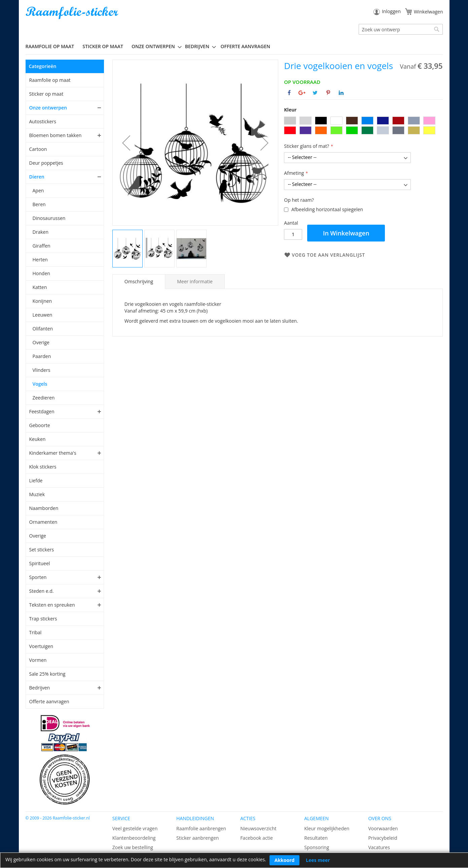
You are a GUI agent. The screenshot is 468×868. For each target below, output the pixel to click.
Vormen (38, 660)
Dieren (37, 177)
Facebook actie (257, 838)
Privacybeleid (383, 838)
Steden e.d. (42, 591)
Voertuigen (41, 646)
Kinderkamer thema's (53, 453)
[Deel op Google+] (302, 93)
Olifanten (43, 329)
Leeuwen (43, 315)
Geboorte (40, 425)
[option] (290, 121)
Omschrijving (139, 281)
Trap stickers (43, 619)
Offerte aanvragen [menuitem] (245, 46)
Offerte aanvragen (49, 701)
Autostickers (43, 121)
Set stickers (42, 550)
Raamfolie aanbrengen (201, 828)
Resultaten (316, 838)
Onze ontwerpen (48, 108)
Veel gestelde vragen (135, 828)
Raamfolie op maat (50, 80)
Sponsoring (317, 847)
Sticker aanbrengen (197, 838)
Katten (40, 287)
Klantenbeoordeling (134, 838)
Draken (41, 232)
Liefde (36, 480)
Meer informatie (195, 281)
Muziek (37, 494)
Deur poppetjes (46, 163)
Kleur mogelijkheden (327, 828)
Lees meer (318, 860)
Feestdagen (42, 411)
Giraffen (42, 246)
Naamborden (44, 508)
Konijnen (42, 301)
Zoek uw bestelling (133, 847)
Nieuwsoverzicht (258, 828)
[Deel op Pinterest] (328, 93)
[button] (126, 143)
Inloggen (391, 11)
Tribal (35, 632)
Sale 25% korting (47, 674)
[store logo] (73, 13)
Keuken (38, 439)
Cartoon (38, 149)
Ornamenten (43, 522)
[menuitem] (52, 46)
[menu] (234, 46)
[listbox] (363, 126)
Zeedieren (44, 398)
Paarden (42, 356)
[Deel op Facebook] (289, 93)
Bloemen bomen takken (56, 135)
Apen (38, 190)
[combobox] (401, 29)
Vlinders (42, 370)
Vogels (40, 384)
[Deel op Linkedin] (341, 93)
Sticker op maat (46, 94)
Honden (41, 273)
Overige (41, 342)
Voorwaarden (383, 828)
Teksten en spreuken (52, 605)
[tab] (139, 282)
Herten (40, 260)
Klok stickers (43, 467)
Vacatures (379, 847)
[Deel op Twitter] (315, 93)
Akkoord (285, 860)
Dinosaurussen (49, 218)
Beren (39, 204)
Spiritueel (40, 563)
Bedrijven (40, 688)
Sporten (38, 577)
